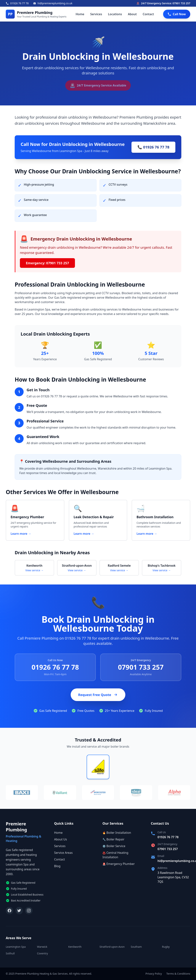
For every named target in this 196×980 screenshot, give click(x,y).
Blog (57, 866)
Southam (136, 947)
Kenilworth (75, 947)
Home (80, 14)
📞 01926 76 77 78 (153, 147)
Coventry (42, 953)
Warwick (42, 947)
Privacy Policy (154, 974)
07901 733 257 (141, 667)
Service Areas (63, 853)
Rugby (166, 947)
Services (96, 14)
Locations (115, 14)
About (132, 14)
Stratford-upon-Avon (112, 947)
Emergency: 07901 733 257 (47, 263)
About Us (61, 839)
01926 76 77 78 (55, 667)
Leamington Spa (16, 947)
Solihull (10, 953)
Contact (148, 14)
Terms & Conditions (178, 974)
